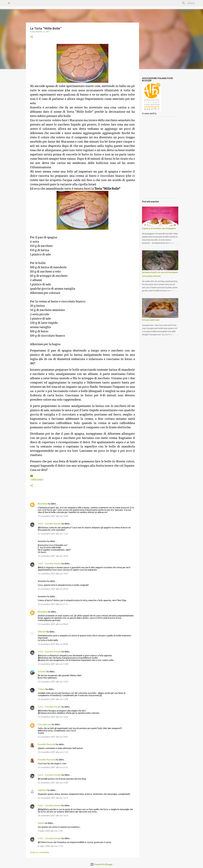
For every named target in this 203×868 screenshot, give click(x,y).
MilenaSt (42, 632)
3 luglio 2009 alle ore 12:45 (50, 831)
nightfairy (42, 790)
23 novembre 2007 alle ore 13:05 (53, 682)
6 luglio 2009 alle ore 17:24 (50, 846)
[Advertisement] (160, 157)
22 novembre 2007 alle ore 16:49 (53, 516)
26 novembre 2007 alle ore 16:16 (53, 816)
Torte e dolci (37, 480)
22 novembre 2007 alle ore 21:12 (53, 604)
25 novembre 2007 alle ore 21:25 (53, 767)
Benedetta (43, 504)
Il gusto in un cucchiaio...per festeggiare (159, 228)
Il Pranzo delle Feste (151, 320)
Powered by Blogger (102, 864)
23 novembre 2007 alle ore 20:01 (53, 737)
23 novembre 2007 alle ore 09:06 (53, 644)
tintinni (41, 823)
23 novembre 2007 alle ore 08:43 (53, 624)
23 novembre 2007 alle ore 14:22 (53, 717)
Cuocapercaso (45, 724)
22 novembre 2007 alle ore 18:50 (53, 556)
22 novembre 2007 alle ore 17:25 (53, 534)
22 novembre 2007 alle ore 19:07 (53, 574)
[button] (32, 37)
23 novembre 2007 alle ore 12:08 (53, 664)
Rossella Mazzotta (47, 744)
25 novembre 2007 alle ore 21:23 (53, 752)
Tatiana (41, 689)
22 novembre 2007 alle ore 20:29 (53, 589)
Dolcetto (42, 672)
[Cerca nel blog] (182, 3)
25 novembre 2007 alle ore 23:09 (53, 783)
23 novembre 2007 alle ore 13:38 (53, 699)
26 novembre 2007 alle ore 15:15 (53, 798)
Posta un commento (40, 852)
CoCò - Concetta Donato (49, 524)
